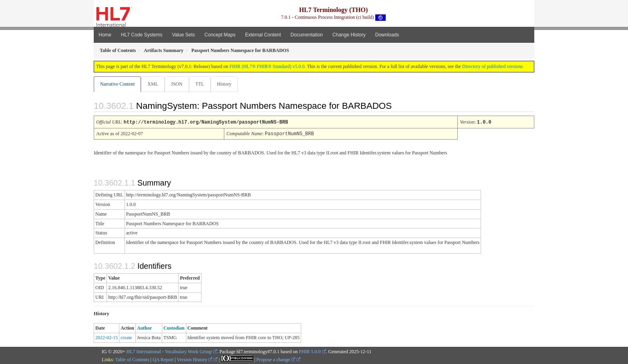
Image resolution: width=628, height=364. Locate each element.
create (126, 337)
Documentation (307, 35)
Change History (349, 35)
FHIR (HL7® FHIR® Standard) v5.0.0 (267, 66)
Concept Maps (220, 35)
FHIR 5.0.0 (310, 351)
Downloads (387, 35)
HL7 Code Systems (142, 35)
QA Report (163, 359)
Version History (195, 359)
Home (105, 35)
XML (154, 84)
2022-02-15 (107, 337)
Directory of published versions (493, 66)
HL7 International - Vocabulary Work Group (169, 351)
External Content (263, 35)
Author (144, 328)
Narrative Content (117, 84)
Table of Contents (132, 359)
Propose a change (276, 359)
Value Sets (183, 35)
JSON (178, 84)
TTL (202, 84)
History (227, 84)
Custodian (174, 328)
